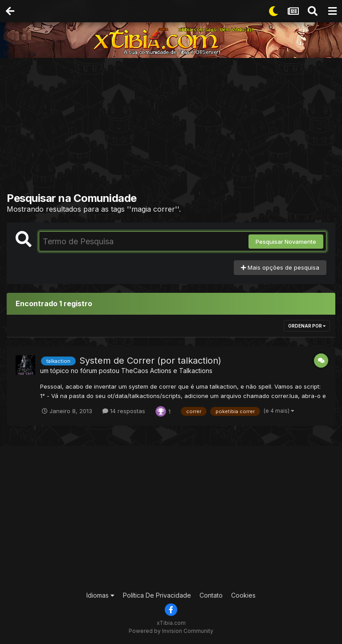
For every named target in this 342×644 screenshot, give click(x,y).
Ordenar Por (307, 326)
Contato (211, 595)
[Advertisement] (174, 127)
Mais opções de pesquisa (280, 267)
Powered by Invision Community (171, 631)
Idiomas (100, 595)
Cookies (243, 595)
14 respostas (124, 411)
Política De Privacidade (157, 595)
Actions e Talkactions (181, 371)
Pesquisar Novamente (286, 242)
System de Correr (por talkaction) (150, 361)
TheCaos (135, 371)
